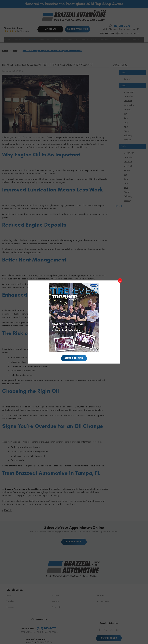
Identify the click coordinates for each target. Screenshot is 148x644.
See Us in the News (74, 358)
